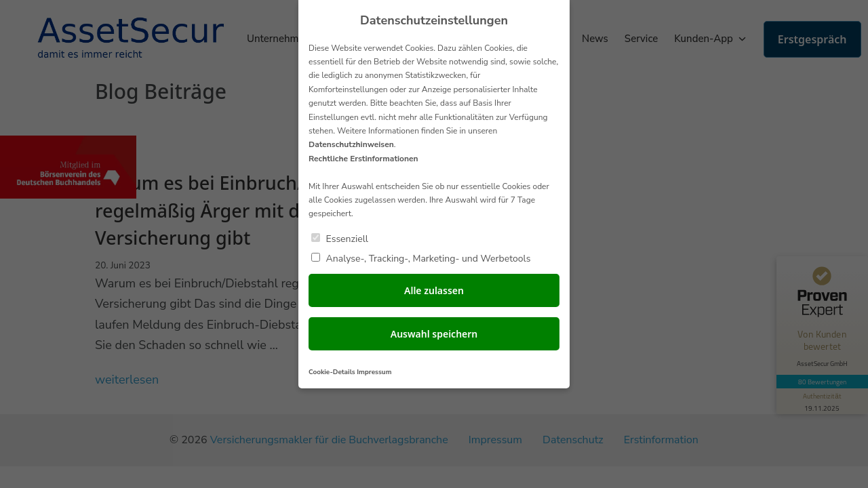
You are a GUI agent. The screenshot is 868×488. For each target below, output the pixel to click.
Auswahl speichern (434, 334)
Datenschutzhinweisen (351, 144)
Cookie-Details (332, 372)
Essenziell (340, 238)
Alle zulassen (434, 290)
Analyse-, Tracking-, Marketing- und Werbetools (421, 258)
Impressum (374, 372)
